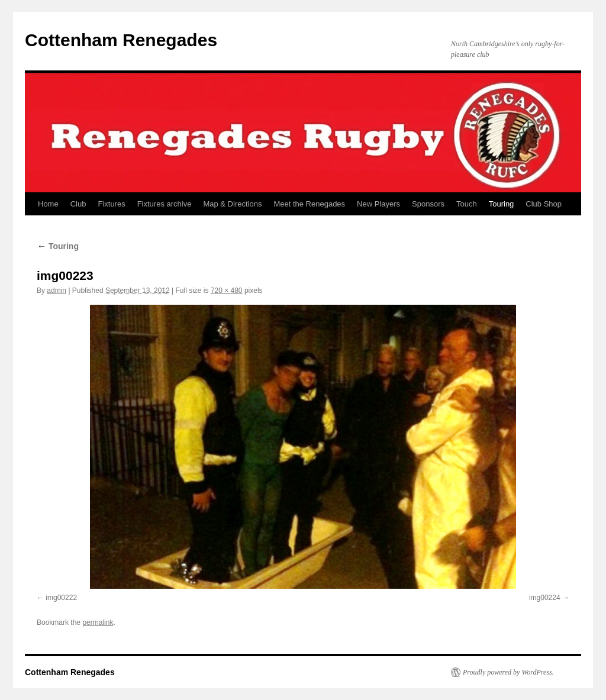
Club (78, 204)
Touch (467, 204)
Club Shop (544, 204)
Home (48, 204)
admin (57, 291)
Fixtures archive (165, 204)
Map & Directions (232, 204)
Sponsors (428, 204)
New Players (378, 204)
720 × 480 (227, 291)
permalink (98, 622)
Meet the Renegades (309, 204)
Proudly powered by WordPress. (508, 672)
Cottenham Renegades (121, 40)
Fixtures (111, 204)
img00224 (545, 598)
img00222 (61, 598)
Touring (502, 204)
